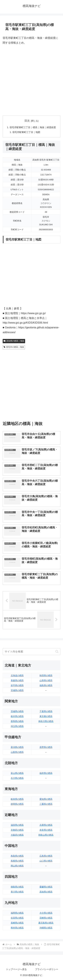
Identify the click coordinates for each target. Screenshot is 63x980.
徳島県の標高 (17, 887)
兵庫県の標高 (46, 825)
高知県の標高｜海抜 (14, 341)
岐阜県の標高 (17, 799)
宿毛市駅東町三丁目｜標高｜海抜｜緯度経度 (33, 127)
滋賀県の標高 (17, 825)
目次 (27, 121)
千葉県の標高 (46, 711)
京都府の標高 (17, 830)
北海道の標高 (17, 675)
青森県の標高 (17, 680)
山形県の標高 (46, 680)
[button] (57, 652)
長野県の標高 (46, 747)
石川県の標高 (17, 778)
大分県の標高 (46, 913)
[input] (32, 652)
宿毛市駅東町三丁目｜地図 (26, 132)
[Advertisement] (32, 80)
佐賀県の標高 (17, 918)
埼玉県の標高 (17, 726)
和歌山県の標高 (46, 835)
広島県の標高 (46, 856)
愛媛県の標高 (46, 887)
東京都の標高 (46, 716)
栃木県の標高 (17, 716)
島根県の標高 (17, 861)
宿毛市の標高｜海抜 (14, 347)
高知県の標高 (46, 892)
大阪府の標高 (17, 835)
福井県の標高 (46, 773)
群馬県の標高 (17, 721)
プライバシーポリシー (47, 969)
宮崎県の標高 (46, 918)
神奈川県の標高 (46, 721)
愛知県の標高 (46, 799)
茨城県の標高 (17, 711)
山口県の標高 (46, 861)
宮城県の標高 (17, 690)
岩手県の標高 (17, 685)
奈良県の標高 (46, 830)
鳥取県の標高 (17, 856)
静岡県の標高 (17, 804)
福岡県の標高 (17, 913)
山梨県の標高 (17, 752)
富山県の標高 (17, 773)
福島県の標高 (46, 685)
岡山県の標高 (17, 866)
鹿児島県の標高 (46, 923)
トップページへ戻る (16, 969)
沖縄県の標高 (46, 928)
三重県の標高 (46, 804)
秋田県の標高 (46, 675)
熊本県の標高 (17, 928)
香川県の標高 (17, 892)
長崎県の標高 (17, 923)
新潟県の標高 (17, 747)
